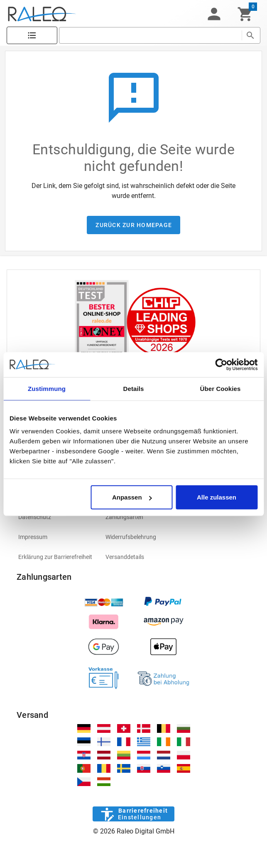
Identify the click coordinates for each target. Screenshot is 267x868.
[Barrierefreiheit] (133, 814)
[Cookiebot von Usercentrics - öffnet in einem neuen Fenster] (221, 364)
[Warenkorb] (245, 14)
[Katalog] (32, 36)
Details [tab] (134, 388)
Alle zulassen (217, 497)
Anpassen (132, 497)
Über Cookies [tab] (220, 388)
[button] (214, 14)
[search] (150, 35)
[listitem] (55, 517)
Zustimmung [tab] (47, 388)
